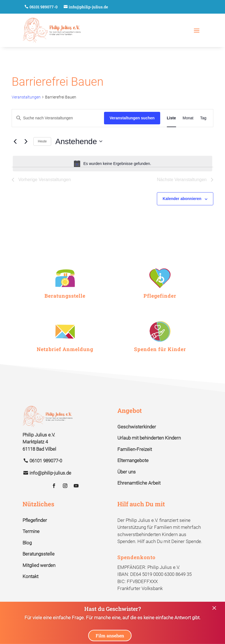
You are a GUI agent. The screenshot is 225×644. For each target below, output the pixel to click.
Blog (27, 543)
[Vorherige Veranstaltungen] (15, 141)
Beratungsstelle (39, 554)
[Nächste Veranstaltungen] (26, 141)
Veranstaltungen (26, 97)
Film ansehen (110, 636)
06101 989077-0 (44, 7)
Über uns (127, 472)
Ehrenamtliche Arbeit (139, 483)
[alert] (112, 164)
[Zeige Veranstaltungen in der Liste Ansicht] (171, 118)
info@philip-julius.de (88, 7)
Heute (42, 141)
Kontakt (30, 576)
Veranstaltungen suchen (132, 118)
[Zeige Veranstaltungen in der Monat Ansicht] (188, 118)
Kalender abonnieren (182, 199)
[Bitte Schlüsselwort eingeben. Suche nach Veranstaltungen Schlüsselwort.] (58, 118)
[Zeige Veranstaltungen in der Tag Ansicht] (203, 118)
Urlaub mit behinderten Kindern (149, 438)
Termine (31, 531)
